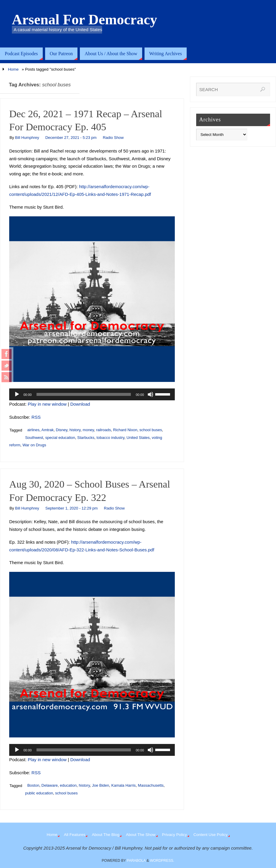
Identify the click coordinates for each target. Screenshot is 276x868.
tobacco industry (110, 438)
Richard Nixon (125, 430)
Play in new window (47, 404)
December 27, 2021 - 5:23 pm (71, 138)
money (88, 430)
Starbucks (86, 438)
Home (13, 69)
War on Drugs (34, 445)
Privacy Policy (175, 835)
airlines (33, 430)
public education (39, 793)
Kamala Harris (123, 785)
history (75, 430)
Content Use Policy (211, 835)
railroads (104, 430)
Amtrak (48, 430)
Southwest (34, 438)
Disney (62, 430)
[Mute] (150, 394)
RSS (36, 417)
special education (60, 438)
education (68, 785)
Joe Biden (101, 785)
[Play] (17, 394)
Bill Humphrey (27, 138)
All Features (74, 835)
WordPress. (162, 861)
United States (138, 438)
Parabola (136, 861)
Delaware (50, 785)
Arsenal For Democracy (85, 20)
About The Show (141, 835)
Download (80, 404)
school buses (151, 430)
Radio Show (113, 138)
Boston (33, 785)
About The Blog (106, 835)
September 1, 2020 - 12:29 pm (72, 508)
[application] (92, 394)
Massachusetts (151, 785)
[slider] (84, 394)
